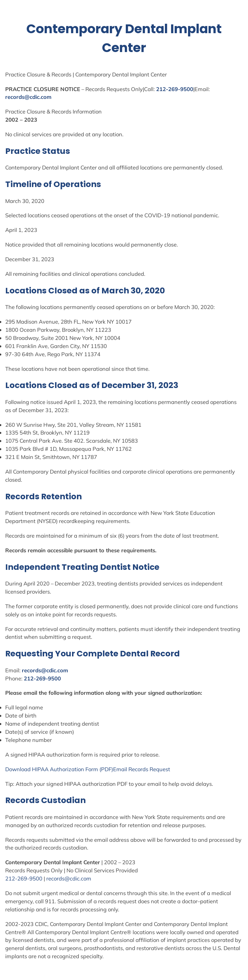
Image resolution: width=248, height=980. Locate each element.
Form (92, 769)
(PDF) (106, 769)
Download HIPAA (28, 769)
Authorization (67, 769)
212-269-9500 (175, 89)
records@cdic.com (28, 97)
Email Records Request (142, 769)
